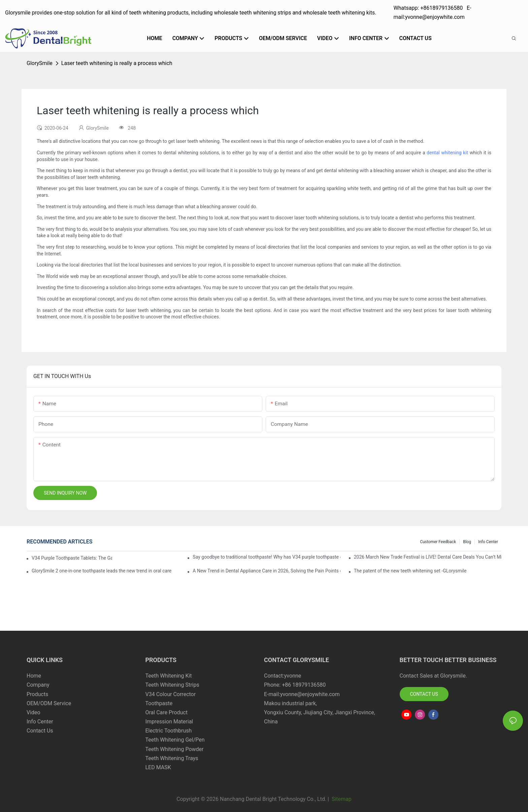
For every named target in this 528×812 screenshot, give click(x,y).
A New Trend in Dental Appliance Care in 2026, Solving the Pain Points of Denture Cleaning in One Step (266, 571)
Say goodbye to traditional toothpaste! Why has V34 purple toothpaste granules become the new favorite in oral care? (266, 557)
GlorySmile (40, 63)
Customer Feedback (438, 542)
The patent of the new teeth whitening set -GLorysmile (410, 571)
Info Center (488, 542)
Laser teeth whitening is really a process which (117, 63)
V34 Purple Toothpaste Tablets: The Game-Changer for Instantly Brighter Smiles (72, 558)
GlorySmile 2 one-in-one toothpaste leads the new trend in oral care (102, 571)
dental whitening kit (447, 153)
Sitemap (341, 799)
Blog (467, 542)
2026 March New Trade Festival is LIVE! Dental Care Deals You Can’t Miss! (428, 557)
